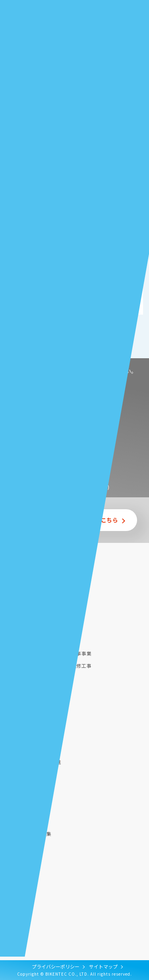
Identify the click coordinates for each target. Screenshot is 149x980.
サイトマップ (103, 967)
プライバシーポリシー (56, 967)
